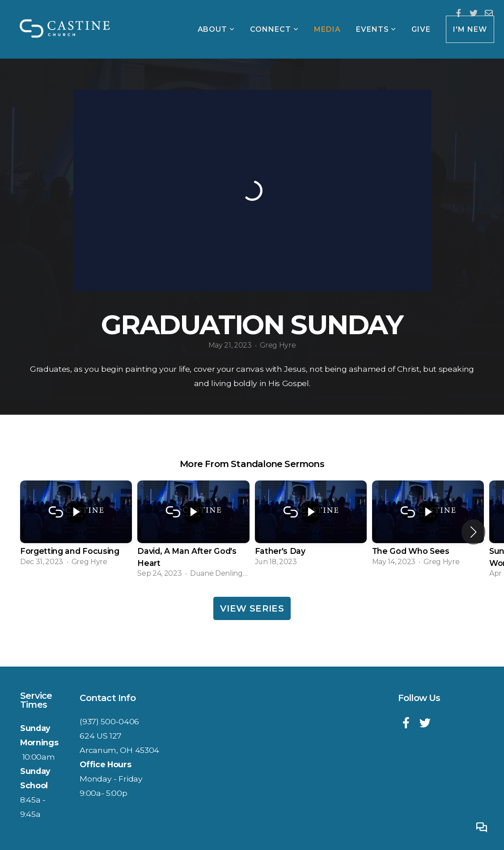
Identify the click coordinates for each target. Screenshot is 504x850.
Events (376, 29)
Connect (274, 29)
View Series (252, 608)
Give (421, 29)
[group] (76, 526)
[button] (473, 532)
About (216, 29)
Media (327, 29)
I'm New (470, 29)
